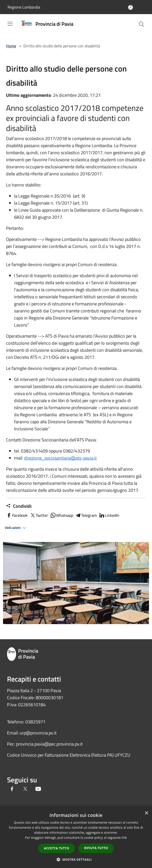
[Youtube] (38, 789)
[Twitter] (25, 789)
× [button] (146, 813)
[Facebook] (12, 789)
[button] (76, 859)
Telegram (86, 515)
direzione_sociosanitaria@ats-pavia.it (60, 458)
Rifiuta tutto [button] (96, 848)
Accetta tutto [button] (57, 848)
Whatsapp (62, 515)
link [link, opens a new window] (124, 838)
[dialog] (76, 838)
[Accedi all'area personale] (131, 7)
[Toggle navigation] (10, 24)
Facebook (17, 515)
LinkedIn (109, 515)
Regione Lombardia (24, 7)
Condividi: (19, 506)
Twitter (39, 515)
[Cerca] (141, 24)
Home (11, 46)
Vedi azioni (16, 528)
